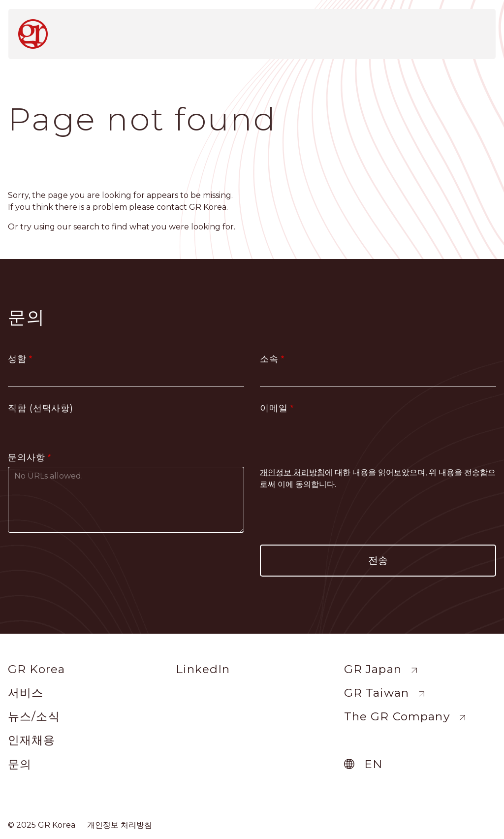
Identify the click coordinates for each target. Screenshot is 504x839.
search (86, 227)
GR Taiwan (377, 693)
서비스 (26, 693)
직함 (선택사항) (41, 408)
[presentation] (378, 517)
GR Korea (36, 669)
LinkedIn (203, 669)
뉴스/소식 (34, 716)
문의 (20, 764)
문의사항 (27, 457)
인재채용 (32, 740)
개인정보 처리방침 (120, 825)
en (373, 764)
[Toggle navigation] (476, 31)
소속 (269, 359)
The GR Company (397, 716)
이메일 (274, 408)
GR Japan (373, 669)
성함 (17, 359)
